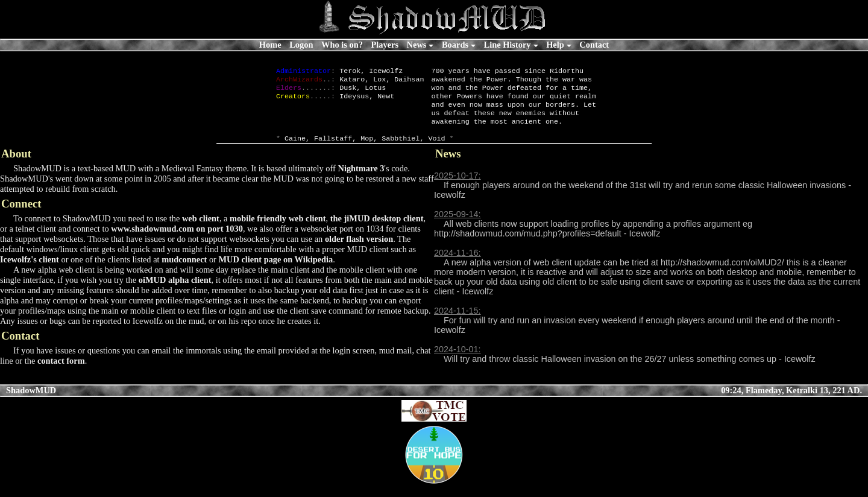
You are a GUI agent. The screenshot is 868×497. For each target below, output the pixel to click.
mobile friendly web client (278, 230)
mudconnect (184, 271)
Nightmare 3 (361, 180)
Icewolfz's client (30, 271)
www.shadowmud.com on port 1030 (177, 241)
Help (555, 45)
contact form (61, 373)
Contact (594, 45)
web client (201, 230)
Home (270, 45)
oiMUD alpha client (175, 292)
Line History (508, 45)
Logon (301, 45)
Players (385, 45)
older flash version (359, 251)
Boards (455, 45)
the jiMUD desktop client (377, 230)
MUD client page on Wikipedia (276, 271)
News (417, 45)
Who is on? (342, 45)
